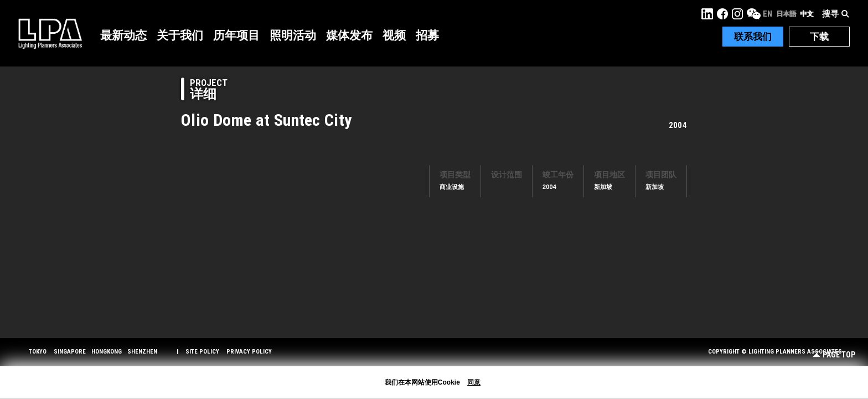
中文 (807, 14)
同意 (474, 382)
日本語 (786, 14)
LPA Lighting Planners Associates (50, 33)
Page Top (834, 355)
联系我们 (753, 37)
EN (768, 14)
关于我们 (180, 35)
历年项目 (236, 35)
